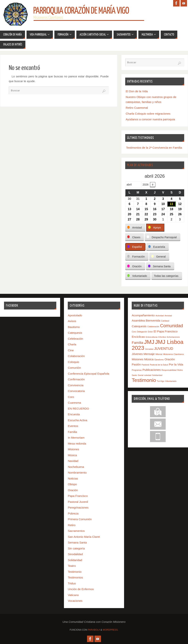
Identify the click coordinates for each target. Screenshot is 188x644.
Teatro (72, 566)
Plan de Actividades (140, 165)
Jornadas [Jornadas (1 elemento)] (149, 349)
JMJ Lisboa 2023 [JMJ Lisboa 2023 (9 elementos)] (158, 345)
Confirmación (76, 379)
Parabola (94, 630)
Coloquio (73, 362)
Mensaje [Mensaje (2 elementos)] (149, 354)
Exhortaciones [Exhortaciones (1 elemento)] (173, 337)
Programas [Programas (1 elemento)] (137, 370)
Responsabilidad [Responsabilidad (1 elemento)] (169, 370)
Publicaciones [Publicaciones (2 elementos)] (152, 370)
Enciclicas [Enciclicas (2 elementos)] (138, 337)
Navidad (73, 461)
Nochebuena (76, 467)
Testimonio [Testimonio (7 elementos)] (144, 380)
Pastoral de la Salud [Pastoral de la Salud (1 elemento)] (159, 365)
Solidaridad (75, 560)
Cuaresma (74, 403)
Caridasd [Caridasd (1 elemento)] (165, 321)
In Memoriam (76, 438)
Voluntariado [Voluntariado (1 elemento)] (171, 381)
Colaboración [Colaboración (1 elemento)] (153, 326)
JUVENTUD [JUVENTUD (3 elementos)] (164, 349)
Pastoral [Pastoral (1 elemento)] (145, 365)
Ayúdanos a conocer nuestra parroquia (150, 119)
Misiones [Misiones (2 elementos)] (138, 359)
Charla (72, 344)
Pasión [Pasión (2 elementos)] (136, 364)
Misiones (73, 449)
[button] (135, 228)
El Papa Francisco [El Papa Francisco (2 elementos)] (166, 331)
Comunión (74, 368)
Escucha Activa (77, 420)
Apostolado (75, 315)
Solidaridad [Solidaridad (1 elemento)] (157, 375)
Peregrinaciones (78, 508)
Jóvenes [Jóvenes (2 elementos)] (137, 354)
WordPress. (111, 630)
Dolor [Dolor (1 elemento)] (150, 332)
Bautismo (74, 327)
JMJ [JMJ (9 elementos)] (149, 342)
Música (72, 455)
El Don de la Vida (137, 91)
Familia (72, 432)
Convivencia (76, 385)
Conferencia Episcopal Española (88, 374)
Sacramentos (76, 531)
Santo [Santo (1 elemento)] (134, 375)
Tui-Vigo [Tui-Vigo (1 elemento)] (161, 381)
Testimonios (75, 577)
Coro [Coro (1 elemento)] (134, 332)
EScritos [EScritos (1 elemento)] (162, 337)
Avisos (72, 321)
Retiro (72, 525)
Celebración (75, 339)
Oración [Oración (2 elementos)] (170, 359)
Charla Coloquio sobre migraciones (148, 114)
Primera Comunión (80, 519)
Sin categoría (76, 548)
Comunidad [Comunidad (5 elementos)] (172, 326)
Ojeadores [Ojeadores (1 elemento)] (159, 360)
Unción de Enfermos (81, 589)
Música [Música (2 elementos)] (149, 359)
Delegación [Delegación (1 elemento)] (142, 332)
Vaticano (73, 595)
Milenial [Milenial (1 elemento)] (159, 354)
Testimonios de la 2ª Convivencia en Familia (154, 148)
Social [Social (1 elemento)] (141, 375)
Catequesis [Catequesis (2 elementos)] (139, 326)
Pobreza (73, 513)
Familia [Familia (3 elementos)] (137, 343)
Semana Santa (77, 542)
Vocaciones (75, 601)
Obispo (72, 484)
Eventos (73, 426)
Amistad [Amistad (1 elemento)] (168, 316)
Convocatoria (76, 391)
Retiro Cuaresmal (137, 108)
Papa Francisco (78, 496)
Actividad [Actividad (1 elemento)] (160, 316)
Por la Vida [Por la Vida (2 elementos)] (176, 364)
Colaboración (76, 356)
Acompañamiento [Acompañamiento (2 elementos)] (143, 315)
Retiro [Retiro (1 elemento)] (180, 370)
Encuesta (74, 414)
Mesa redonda (77, 444)
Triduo (72, 583)
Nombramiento (77, 473)
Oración (73, 490)
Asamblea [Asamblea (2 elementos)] (138, 320)
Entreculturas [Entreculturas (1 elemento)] (152, 337)
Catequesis (75, 333)
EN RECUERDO (78, 409)
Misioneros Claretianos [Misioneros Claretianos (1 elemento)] (173, 354)
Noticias (73, 478)
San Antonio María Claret (84, 537)
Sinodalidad (75, 554)
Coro (71, 397)
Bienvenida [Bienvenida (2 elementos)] (153, 320)
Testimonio (75, 572)
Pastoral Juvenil (78, 502)
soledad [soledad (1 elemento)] (148, 375)
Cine (71, 350)
